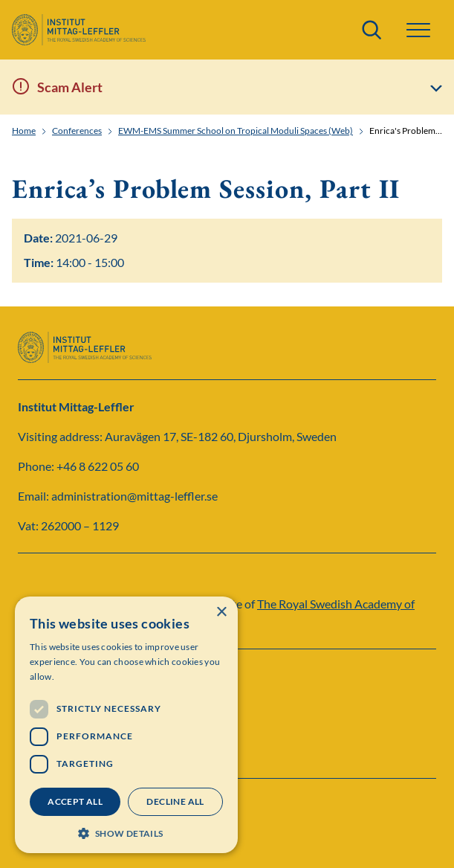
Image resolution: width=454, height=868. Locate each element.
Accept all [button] (75, 801)
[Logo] (79, 30)
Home (24, 131)
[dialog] (126, 725)
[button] (418, 30)
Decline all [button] (175, 801)
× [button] (221, 613)
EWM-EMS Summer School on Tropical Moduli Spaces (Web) (236, 131)
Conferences (77, 131)
